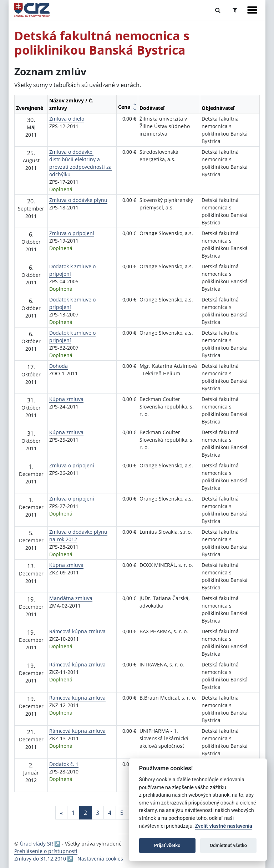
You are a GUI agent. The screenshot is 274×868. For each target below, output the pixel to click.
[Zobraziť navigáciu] (252, 10)
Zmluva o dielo (67, 119)
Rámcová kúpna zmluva (77, 631)
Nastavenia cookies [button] (100, 859)
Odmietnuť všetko (228, 845)
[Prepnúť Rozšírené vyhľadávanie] (235, 10)
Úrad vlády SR (37, 844)
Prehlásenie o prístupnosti (46, 851)
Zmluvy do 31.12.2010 (40, 859)
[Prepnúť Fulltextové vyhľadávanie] (218, 10)
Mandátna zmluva (71, 598)
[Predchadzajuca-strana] (61, 813)
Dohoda (59, 366)
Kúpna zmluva (66, 399)
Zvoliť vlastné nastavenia (224, 826)
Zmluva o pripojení (72, 233)
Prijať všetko (167, 845)
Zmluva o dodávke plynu (78, 200)
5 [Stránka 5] (122, 813)
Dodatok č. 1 (64, 764)
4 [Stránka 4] (110, 813)
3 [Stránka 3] (98, 813)
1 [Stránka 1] (73, 813)
